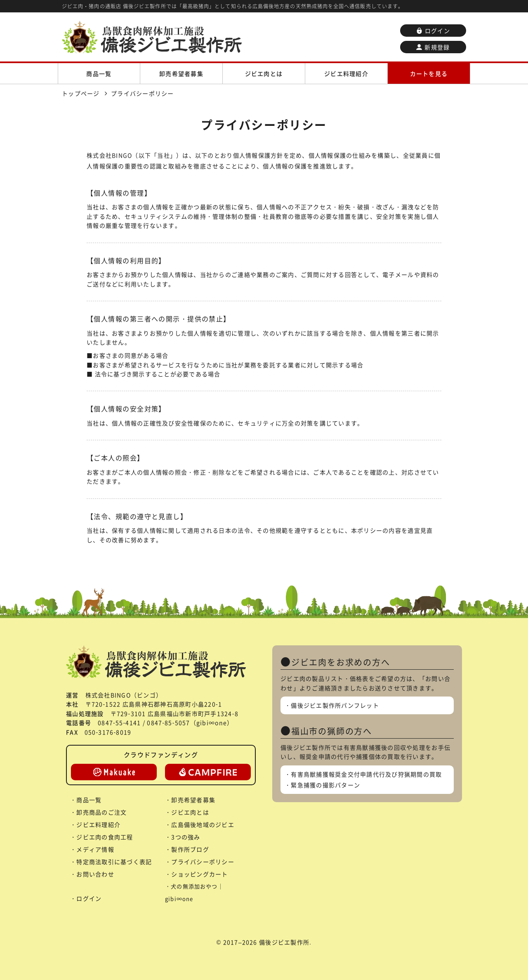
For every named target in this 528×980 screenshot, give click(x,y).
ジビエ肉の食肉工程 (105, 837)
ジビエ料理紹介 (346, 73)
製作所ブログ (190, 849)
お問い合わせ (95, 874)
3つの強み (186, 837)
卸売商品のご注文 (101, 812)
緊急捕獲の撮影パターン (325, 785)
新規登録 (433, 47)
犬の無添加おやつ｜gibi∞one (194, 892)
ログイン (433, 31)
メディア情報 (95, 849)
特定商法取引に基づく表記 (114, 862)
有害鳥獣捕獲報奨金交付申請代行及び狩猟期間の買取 (366, 774)
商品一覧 (99, 73)
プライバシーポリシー (203, 862)
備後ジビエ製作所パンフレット (335, 705)
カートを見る (429, 73)
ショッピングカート (199, 874)
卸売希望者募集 (181, 73)
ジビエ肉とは (264, 73)
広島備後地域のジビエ (203, 824)
